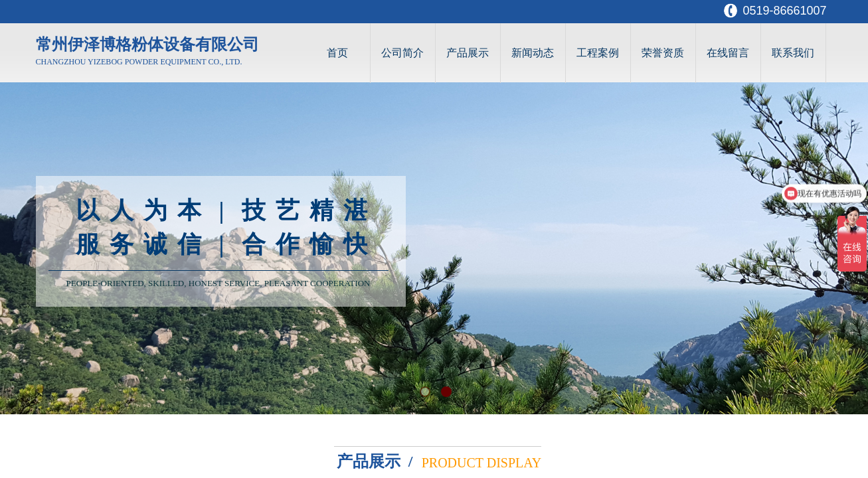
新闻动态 (533, 53)
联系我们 (793, 53)
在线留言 (728, 53)
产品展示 (468, 53)
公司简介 (402, 53)
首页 (337, 53)
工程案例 (598, 53)
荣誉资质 (663, 53)
